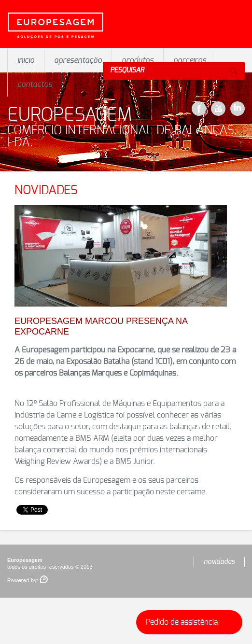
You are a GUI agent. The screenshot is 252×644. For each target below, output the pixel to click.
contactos (35, 84)
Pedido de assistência (191, 622)
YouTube (218, 109)
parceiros (190, 60)
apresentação (78, 60)
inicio (26, 60)
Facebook (199, 109)
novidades (219, 562)
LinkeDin (238, 109)
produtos (138, 60)
